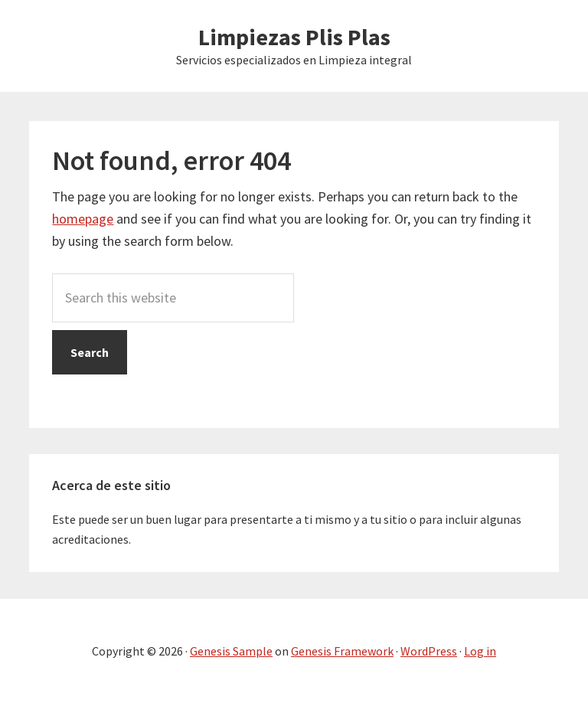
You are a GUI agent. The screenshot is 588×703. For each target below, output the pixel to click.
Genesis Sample (231, 651)
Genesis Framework (342, 651)
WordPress (429, 651)
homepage (83, 219)
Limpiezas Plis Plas (294, 37)
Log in (480, 651)
